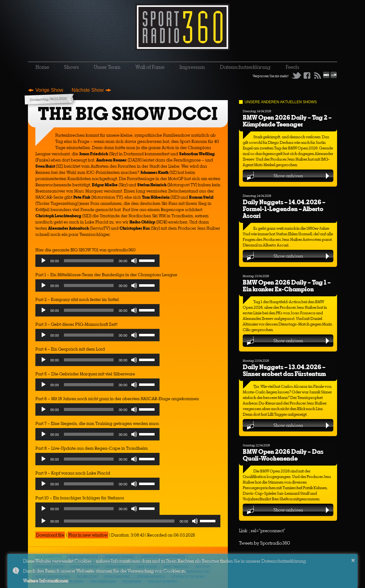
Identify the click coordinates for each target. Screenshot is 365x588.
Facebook (307, 75)
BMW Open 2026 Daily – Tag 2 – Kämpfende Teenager (287, 121)
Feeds (292, 67)
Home (42, 67)
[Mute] (134, 261)
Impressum (192, 67)
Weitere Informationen (46, 581)
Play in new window (88, 535)
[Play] (43, 261)
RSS (318, 75)
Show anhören (288, 176)
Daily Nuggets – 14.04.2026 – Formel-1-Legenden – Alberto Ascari (284, 209)
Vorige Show (49, 90)
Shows (71, 67)
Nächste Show (88, 90)
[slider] (89, 261)
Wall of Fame (150, 67)
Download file (50, 535)
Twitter (296, 75)
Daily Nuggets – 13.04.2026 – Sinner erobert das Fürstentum (284, 370)
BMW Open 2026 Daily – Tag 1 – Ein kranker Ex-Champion (287, 286)
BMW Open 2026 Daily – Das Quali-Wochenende (283, 455)
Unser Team (107, 67)
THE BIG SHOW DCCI (128, 114)
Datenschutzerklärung (245, 67)
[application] (97, 262)
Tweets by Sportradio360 (264, 543)
